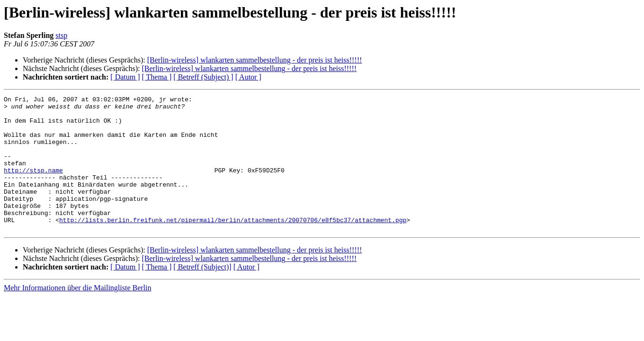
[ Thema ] (157, 77)
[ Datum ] (125, 77)
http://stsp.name (33, 186)
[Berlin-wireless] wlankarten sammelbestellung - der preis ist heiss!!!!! (255, 60)
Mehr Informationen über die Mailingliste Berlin (77, 315)
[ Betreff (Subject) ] (203, 77)
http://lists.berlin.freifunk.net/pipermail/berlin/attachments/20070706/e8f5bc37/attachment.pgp (233, 245)
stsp (61, 35)
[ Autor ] (248, 77)
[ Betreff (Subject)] (202, 294)
